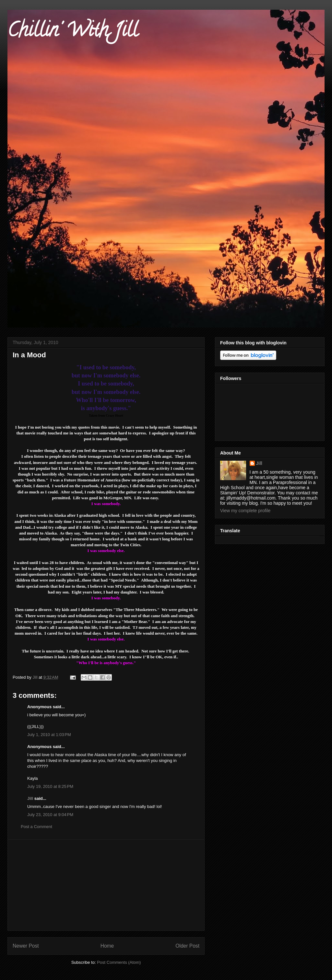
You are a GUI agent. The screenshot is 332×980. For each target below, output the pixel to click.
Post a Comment (36, 827)
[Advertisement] (106, 885)
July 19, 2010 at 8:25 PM (50, 786)
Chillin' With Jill (73, 32)
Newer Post (26, 946)
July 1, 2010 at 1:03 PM (49, 735)
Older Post (187, 946)
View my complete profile (245, 511)
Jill (30, 798)
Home (107, 946)
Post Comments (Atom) (119, 962)
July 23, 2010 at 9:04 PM (50, 815)
